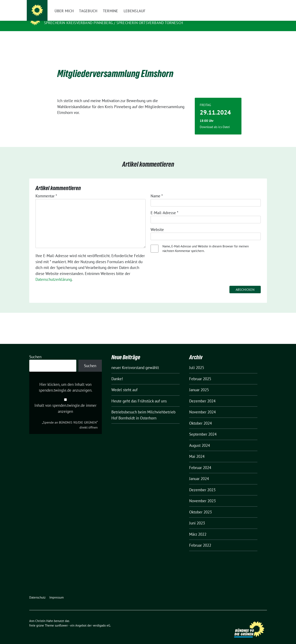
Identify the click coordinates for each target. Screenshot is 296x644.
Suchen (35, 350)
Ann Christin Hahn (65, 17)
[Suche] (254, 4)
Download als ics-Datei (215, 120)
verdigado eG (101, 619)
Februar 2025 (200, 372)
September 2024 (203, 428)
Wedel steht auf (124, 383)
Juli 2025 (197, 361)
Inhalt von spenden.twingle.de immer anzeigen (65, 402)
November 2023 (202, 494)
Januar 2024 (199, 472)
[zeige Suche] (260, 4)
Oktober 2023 (200, 506)
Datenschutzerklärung (54, 273)
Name (157, 189)
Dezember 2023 (202, 483)
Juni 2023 (197, 517)
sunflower (61, 619)
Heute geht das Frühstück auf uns (139, 395)
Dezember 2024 (202, 395)
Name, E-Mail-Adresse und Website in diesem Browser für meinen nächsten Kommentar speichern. (206, 242)
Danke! (117, 372)
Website (157, 223)
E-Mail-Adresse (164, 206)
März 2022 (198, 528)
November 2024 (202, 406)
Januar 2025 (199, 383)
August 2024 (200, 439)
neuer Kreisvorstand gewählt (135, 361)
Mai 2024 (197, 450)
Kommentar (46, 189)
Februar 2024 (200, 461)
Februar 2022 (200, 539)
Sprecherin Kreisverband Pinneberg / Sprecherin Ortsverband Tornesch (113, 23)
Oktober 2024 (200, 417)
